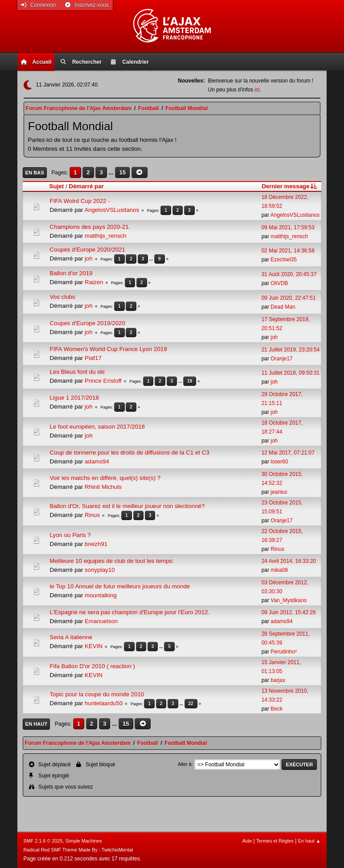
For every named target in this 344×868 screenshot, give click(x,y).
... (112, 172)
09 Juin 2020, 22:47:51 (289, 298)
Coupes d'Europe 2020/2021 (88, 250)
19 (190, 381)
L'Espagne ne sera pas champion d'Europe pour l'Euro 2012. (130, 612)
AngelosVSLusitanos (112, 210)
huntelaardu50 (104, 703)
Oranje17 (281, 359)
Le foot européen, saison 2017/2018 (97, 427)
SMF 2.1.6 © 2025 (43, 841)
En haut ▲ (309, 841)
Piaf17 (93, 358)
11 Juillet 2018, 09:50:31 (291, 373)
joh (89, 258)
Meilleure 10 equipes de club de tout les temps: (112, 561)
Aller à (185, 764)
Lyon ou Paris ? (70, 535)
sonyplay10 (100, 570)
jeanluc (279, 492)
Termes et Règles (275, 841)
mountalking (101, 595)
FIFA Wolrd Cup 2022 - (80, 201)
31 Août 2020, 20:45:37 (289, 274)
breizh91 (96, 544)
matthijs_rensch (105, 236)
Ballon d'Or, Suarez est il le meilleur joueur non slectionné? (127, 506)
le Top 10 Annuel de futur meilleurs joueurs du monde (120, 586)
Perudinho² (284, 652)
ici (257, 90)
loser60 (279, 462)
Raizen (94, 282)
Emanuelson (101, 621)
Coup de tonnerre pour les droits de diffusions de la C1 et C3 (130, 453)
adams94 (97, 461)
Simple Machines (84, 841)
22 (191, 704)
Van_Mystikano (289, 600)
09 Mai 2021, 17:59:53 (288, 227)
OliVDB (279, 283)
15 (122, 172)
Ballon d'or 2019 (71, 273)
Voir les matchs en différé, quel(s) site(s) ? (105, 478)
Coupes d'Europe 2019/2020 (88, 323)
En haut (37, 724)
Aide (247, 841)
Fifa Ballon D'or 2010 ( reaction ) (92, 666)
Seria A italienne (71, 637)
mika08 (279, 570)
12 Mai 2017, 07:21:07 (288, 453)
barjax (278, 680)
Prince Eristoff (103, 381)
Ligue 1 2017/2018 (74, 398)
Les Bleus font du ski (77, 372)
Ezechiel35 (284, 260)
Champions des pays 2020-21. (90, 227)
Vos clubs (63, 297)
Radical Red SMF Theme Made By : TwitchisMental (78, 850)
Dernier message (290, 186)
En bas (35, 173)
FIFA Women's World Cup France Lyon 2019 (109, 349)
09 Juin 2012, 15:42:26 (289, 612)
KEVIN (94, 646)
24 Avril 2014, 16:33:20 (289, 561)
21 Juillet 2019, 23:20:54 (291, 350)
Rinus (92, 515)
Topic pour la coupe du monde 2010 (97, 694)
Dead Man (283, 307)
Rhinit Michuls (103, 487)
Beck (276, 709)
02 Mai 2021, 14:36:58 (288, 251)
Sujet (57, 186)
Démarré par (86, 186)
